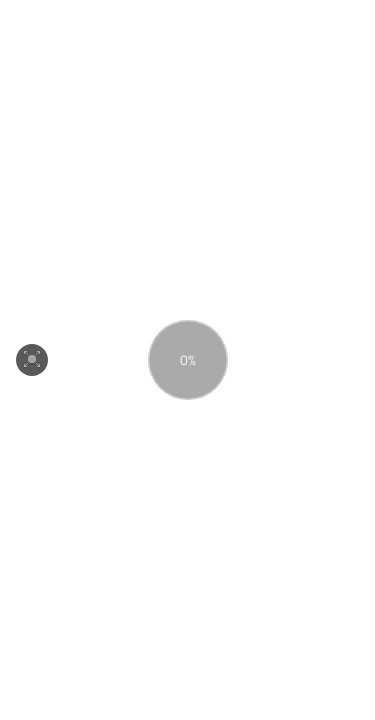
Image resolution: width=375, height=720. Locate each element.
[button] (32, 360)
